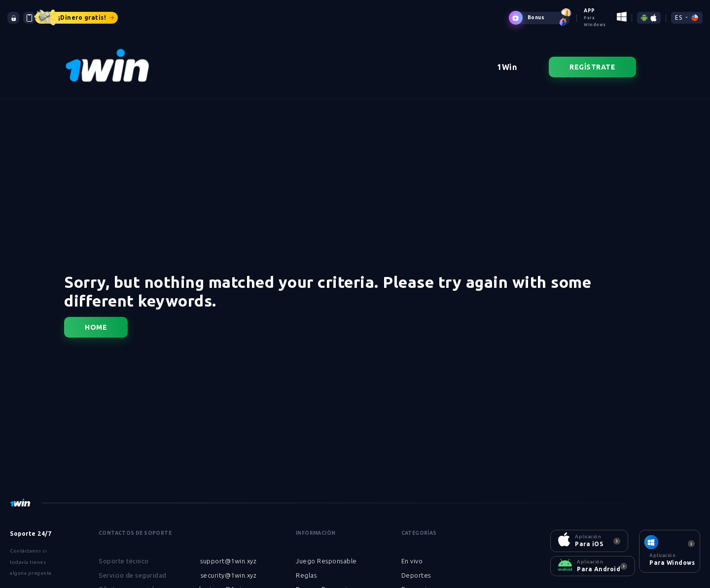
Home (96, 320)
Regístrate (592, 60)
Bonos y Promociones (329, 582)
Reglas (306, 568)
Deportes (416, 568)
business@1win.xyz (228, 582)
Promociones (422, 582)
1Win (507, 60)
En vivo (412, 554)
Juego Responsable (326, 554)
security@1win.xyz (229, 568)
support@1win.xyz (228, 554)
